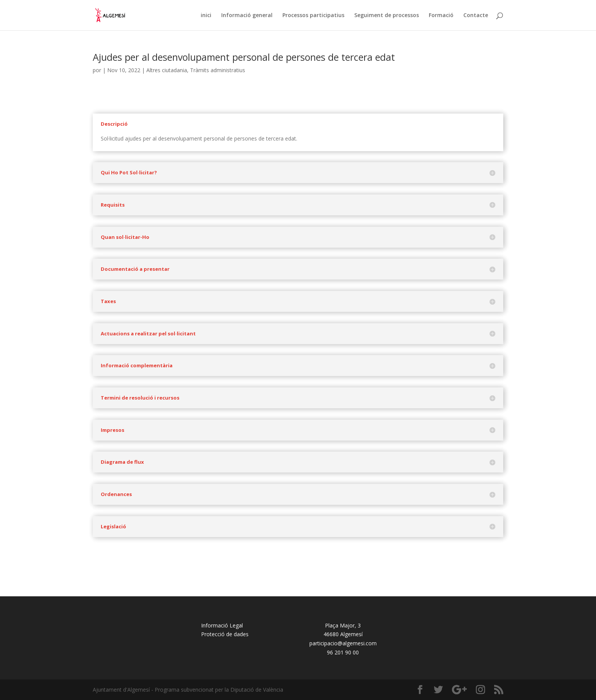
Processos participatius (313, 16)
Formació (441, 16)
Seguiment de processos (387, 16)
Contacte (476, 16)
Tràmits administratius (218, 70)
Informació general (247, 16)
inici (206, 16)
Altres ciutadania (167, 70)
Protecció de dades (225, 634)
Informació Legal (222, 625)
